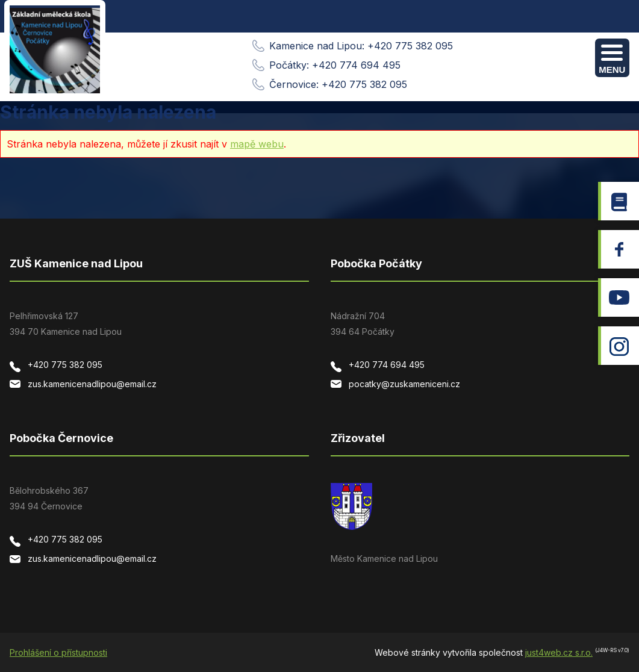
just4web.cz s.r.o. (559, 652)
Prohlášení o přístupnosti (58, 652)
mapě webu (257, 144)
